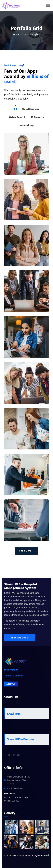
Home (16, 34)
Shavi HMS (14, 714)
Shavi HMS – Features (21, 739)
